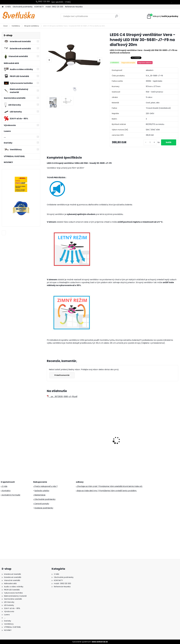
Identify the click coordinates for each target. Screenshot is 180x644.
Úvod (5, 26)
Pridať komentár (62, 375)
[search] (117, 17)
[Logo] (18, 16)
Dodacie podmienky (44, 508)
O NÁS (8, 7)
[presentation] (49, 60)
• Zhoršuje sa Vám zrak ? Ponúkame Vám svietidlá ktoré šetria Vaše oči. (109, 486)
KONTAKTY (39, 7)
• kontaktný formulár (11, 495)
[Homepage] (3, 7)
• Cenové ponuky (41, 504)
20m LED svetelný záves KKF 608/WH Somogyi (95, 439)
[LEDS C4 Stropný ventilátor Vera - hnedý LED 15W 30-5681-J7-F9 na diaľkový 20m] (74, 60)
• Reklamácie (39, 495)
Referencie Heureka (74, 7)
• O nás (4, 486)
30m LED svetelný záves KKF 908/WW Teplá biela (161, 440)
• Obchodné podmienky (44, 499)
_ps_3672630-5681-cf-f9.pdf (62, 396)
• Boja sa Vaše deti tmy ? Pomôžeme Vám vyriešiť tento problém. (106, 491)
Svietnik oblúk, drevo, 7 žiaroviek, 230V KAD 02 (59, 430)
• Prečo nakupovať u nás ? (45, 486)
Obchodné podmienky (23, 7)
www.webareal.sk (100, 642)
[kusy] (150, 142)
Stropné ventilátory (32, 26)
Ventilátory (16, 26)
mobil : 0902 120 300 (54, 7)
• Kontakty (6, 491)
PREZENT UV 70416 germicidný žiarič (129, 439)
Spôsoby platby (42, 491)
